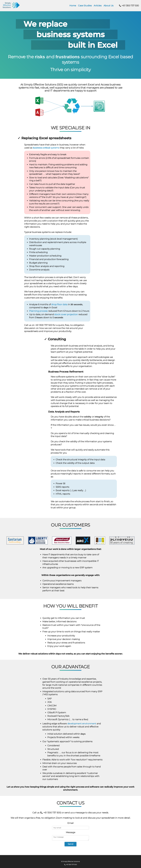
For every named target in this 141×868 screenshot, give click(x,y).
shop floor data (59, 304)
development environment (82, 724)
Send (70, 844)
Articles (98, 6)
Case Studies (85, 6)
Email (70, 823)
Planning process (38, 311)
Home (73, 6)
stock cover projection (66, 314)
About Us (109, 6)
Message (71, 832)
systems (46, 148)
